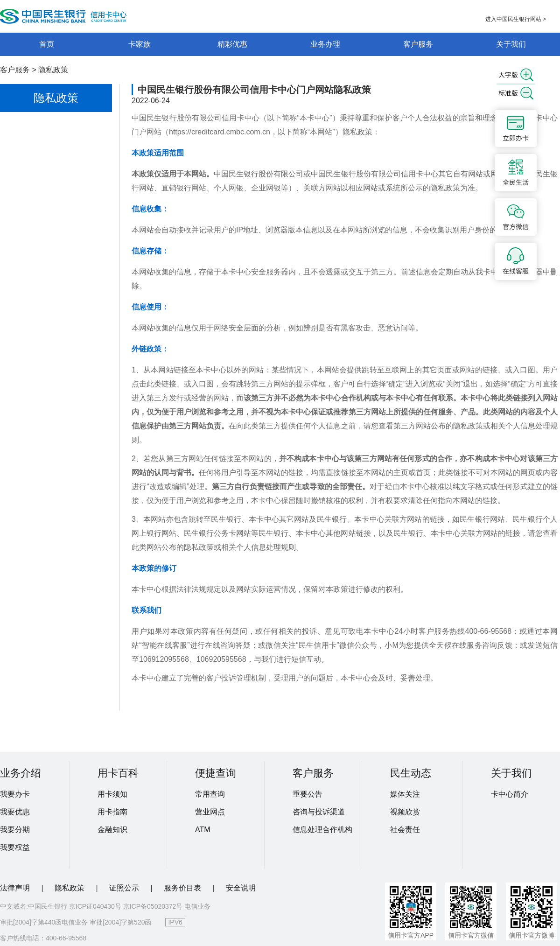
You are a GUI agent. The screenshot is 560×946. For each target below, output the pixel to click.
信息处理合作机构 (322, 830)
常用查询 (210, 794)
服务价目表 (183, 888)
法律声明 (16, 888)
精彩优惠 (232, 44)
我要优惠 (15, 812)
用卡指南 (112, 812)
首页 (47, 44)
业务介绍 (21, 773)
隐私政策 (53, 70)
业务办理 (325, 44)
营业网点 (210, 812)
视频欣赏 (405, 812)
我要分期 (15, 830)
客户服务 (418, 44)
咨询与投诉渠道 (319, 812)
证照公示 (125, 888)
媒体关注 (405, 794)
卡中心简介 (510, 794)
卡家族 (140, 44)
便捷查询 (216, 773)
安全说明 (241, 888)
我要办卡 (15, 794)
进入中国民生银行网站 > (516, 19)
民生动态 (411, 773)
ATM (203, 830)
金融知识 (112, 830)
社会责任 (405, 830)
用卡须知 (112, 794)
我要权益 (15, 847)
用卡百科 (118, 773)
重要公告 (308, 794)
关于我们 (511, 44)
